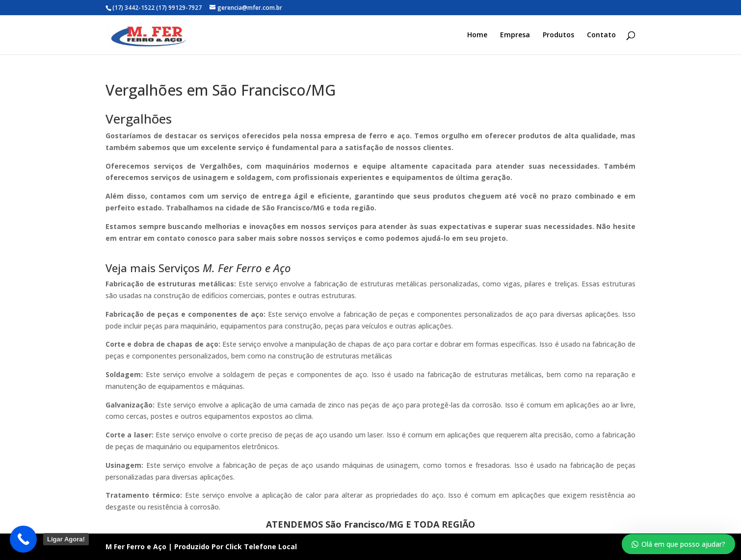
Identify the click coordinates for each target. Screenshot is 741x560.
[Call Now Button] (23, 539)
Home (477, 35)
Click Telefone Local (261, 547)
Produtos (558, 35)
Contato (601, 35)
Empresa (515, 35)
